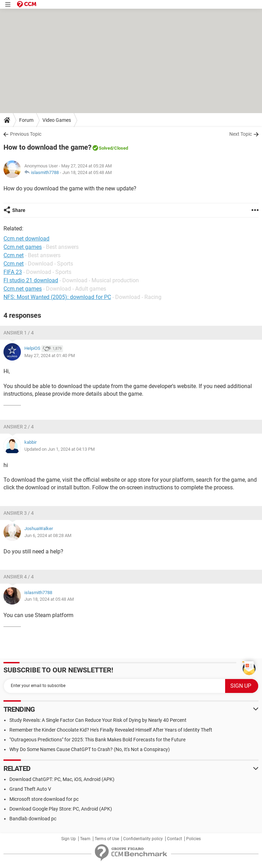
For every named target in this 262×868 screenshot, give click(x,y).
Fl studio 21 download (31, 280)
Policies (193, 839)
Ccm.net (14, 264)
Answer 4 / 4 (19, 577)
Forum (26, 120)
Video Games (57, 120)
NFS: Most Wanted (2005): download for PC (57, 297)
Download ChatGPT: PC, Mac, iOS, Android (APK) (62, 779)
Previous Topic (26, 134)
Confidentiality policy (143, 839)
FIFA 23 (13, 272)
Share (19, 210)
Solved (106, 148)
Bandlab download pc (33, 819)
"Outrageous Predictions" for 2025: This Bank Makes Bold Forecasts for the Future (97, 740)
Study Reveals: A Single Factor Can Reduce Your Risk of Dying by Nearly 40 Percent (98, 720)
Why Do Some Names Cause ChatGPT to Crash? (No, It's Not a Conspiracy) (90, 749)
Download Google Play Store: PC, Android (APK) (61, 809)
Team (85, 839)
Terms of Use (107, 839)
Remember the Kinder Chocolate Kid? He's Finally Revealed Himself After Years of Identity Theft (111, 730)
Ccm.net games (23, 289)
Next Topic (241, 134)
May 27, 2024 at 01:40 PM (50, 356)
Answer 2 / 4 (19, 427)
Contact (174, 839)
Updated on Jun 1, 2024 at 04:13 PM (59, 449)
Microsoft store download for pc (44, 799)
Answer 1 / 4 (19, 333)
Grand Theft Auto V (30, 789)
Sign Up (69, 839)
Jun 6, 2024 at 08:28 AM (48, 535)
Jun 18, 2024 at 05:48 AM (87, 172)
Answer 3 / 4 (19, 513)
